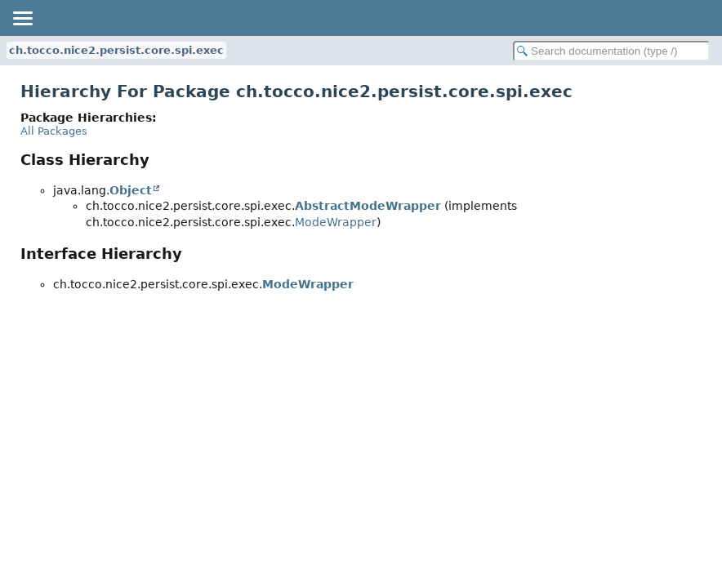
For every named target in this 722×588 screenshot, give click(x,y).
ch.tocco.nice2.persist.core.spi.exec (116, 50)
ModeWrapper (336, 222)
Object (131, 190)
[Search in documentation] (611, 51)
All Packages (54, 131)
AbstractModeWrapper (368, 206)
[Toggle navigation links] (22, 18)
